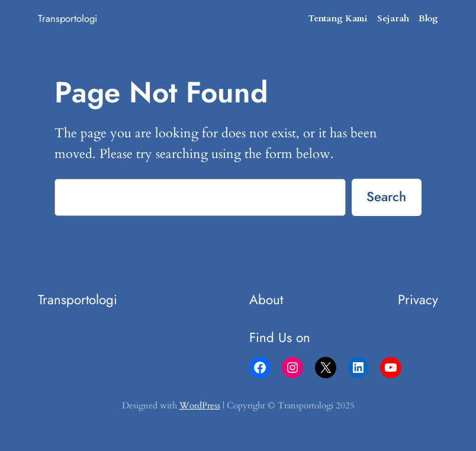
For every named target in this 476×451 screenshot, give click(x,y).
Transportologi (67, 18)
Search (386, 196)
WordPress (200, 405)
